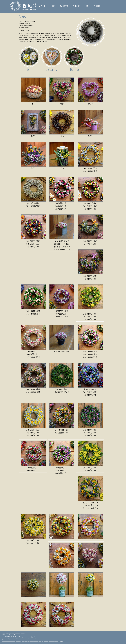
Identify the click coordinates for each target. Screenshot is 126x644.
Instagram (24, 641)
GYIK (57, 641)
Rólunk (36, 641)
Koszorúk (42, 6)
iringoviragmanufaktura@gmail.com (29, 637)
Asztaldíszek (64, 6)
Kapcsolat (30, 641)
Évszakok (52, 641)
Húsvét (30, 70)
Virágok (41, 641)
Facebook (18, 641)
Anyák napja (52, 70)
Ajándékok (76, 6)
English (62, 641)
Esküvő (87, 6)
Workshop (97, 6)
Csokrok (52, 6)
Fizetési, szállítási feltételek (8, 641)
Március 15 (74, 70)
